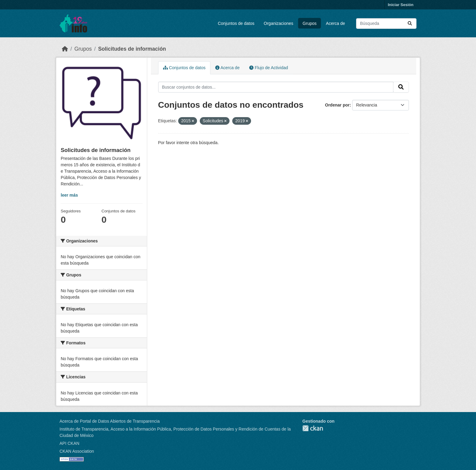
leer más (69, 195)
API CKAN (69, 443)
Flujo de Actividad (269, 68)
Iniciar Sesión (401, 5)
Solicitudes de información (132, 49)
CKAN (313, 428)
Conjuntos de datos (236, 23)
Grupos (310, 23)
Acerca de (336, 23)
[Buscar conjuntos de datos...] (386, 24)
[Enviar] (410, 24)
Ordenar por (337, 105)
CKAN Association (77, 451)
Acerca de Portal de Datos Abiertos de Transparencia (110, 421)
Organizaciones (279, 23)
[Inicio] (65, 49)
